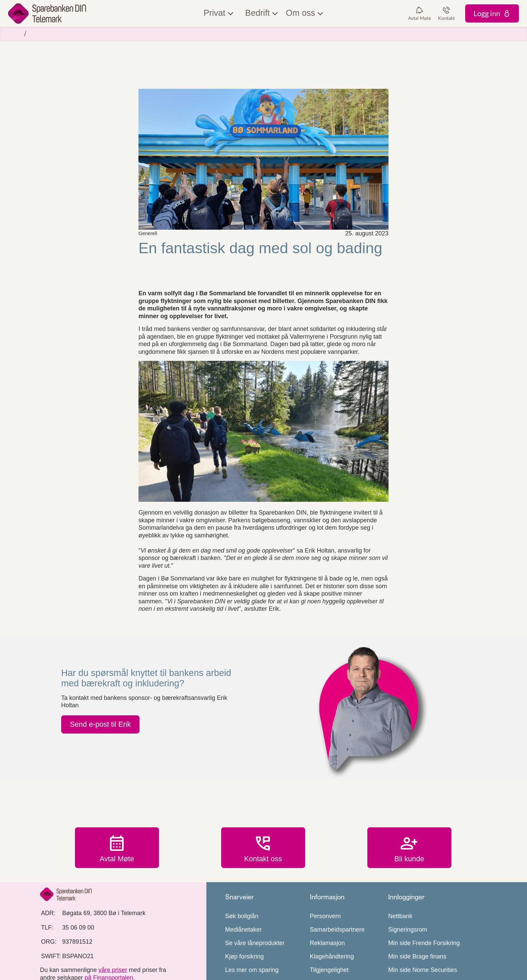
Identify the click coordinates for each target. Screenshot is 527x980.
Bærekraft (323, 946)
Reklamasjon (327, 892)
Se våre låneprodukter (255, 892)
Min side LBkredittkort (417, 933)
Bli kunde (409, 797)
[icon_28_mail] (122, 947)
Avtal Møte (117, 797)
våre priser (113, 919)
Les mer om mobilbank (256, 946)
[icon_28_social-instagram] (75, 947)
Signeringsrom (408, 879)
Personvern (325, 865)
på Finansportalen (109, 927)
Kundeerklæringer (249, 933)
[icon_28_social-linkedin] (98, 947)
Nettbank (400, 865)
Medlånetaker (244, 879)
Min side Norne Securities (423, 919)
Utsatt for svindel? (249, 959)
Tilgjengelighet (329, 919)
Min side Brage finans (417, 906)
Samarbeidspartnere (337, 879)
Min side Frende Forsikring (424, 892)
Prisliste (320, 959)
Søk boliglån (242, 865)
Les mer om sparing (252, 919)
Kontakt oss (263, 797)
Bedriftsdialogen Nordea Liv (425, 946)
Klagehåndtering (332, 906)
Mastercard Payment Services (429, 959)
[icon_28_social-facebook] (51, 947)
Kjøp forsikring (245, 906)
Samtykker (324, 933)
